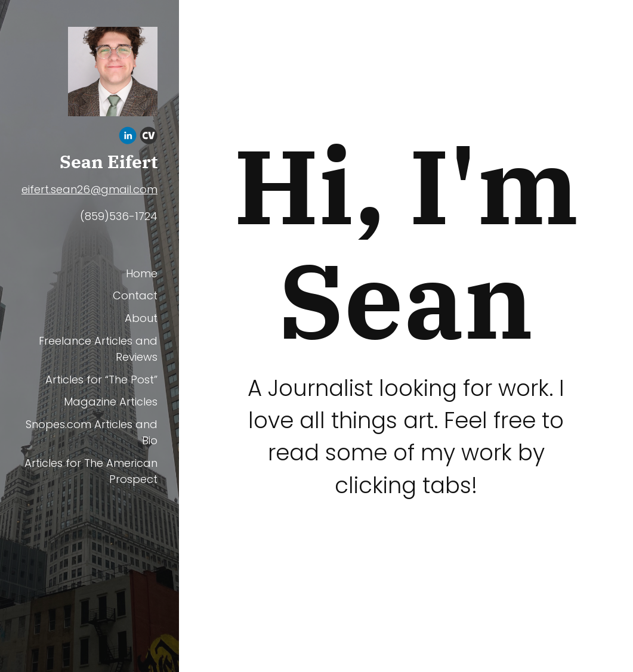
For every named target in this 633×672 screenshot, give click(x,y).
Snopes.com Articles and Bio (92, 432)
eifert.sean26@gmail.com (89, 189)
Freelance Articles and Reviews (98, 349)
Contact (135, 295)
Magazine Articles (111, 402)
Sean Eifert (109, 162)
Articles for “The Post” (101, 380)
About (141, 318)
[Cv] (149, 137)
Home (142, 273)
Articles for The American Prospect (91, 471)
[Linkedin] (128, 137)
